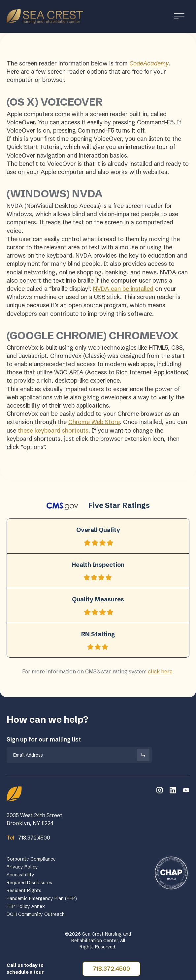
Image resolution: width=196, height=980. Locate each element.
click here (160, 671)
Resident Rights (24, 891)
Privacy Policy (22, 867)
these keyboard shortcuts (53, 430)
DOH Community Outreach (36, 914)
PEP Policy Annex (26, 906)
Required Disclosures (29, 883)
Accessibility (20, 875)
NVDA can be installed (123, 289)
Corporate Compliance (31, 859)
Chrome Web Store (94, 422)
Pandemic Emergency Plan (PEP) (42, 898)
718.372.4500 (111, 969)
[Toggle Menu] (179, 16)
